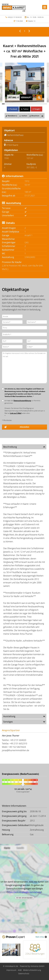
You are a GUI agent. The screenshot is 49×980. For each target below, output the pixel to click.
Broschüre (34, 116)
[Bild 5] (14, 104)
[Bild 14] (38, 104)
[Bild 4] (11, 104)
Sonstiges (8, 722)
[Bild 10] (27, 104)
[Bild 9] (24, 104)
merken (23, 116)
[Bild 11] (30, 104)
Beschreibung (10, 447)
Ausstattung (9, 716)
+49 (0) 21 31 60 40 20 (15, 17)
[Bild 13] (35, 104)
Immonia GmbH (37, 966)
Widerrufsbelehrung (32, 970)
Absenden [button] (24, 427)
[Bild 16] (43, 104)
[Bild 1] (3, 104)
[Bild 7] (19, 104)
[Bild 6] (16, 104)
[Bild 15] (40, 104)
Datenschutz (24, 973)
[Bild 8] (22, 104)
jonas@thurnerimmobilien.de (16, 750)
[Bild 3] (9, 104)
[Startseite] (14, 7)
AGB (20, 970)
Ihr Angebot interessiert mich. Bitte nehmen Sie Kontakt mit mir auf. (24, 367)
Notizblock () (11, 116)
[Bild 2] (6, 104)
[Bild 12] (32, 104)
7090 (6, 158)
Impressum (11, 970)
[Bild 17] (46, 104)
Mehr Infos (41, 937)
